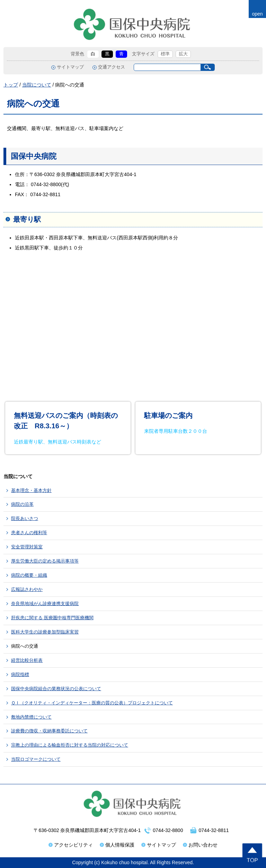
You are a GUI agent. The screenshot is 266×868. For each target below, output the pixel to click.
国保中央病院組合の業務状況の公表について (56, 689)
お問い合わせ (203, 845)
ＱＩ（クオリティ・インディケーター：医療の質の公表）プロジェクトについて (92, 703)
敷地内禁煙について (31, 717)
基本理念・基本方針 (31, 490)
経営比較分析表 (27, 660)
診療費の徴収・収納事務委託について (49, 731)
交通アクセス (112, 67)
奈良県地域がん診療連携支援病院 (45, 604)
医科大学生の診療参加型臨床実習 (45, 632)
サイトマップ (70, 67)
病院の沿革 (22, 504)
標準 (165, 54)
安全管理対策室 (27, 547)
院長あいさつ (25, 518)
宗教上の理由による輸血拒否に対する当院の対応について (70, 745)
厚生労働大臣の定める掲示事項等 (45, 561)
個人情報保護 (120, 845)
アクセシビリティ (73, 845)
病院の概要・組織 (29, 575)
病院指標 (20, 674)
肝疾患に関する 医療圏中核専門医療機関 (52, 618)
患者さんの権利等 (29, 533)
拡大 (183, 54)
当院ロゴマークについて (36, 759)
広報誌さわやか (27, 589)
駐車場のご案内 (168, 415)
